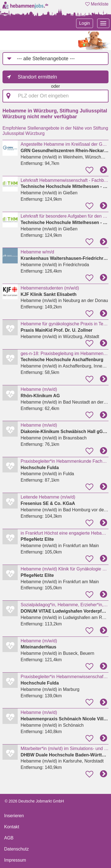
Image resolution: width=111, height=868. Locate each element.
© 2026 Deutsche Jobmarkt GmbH (34, 801)
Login (85, 23)
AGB (9, 838)
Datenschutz (16, 849)
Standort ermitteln (37, 77)
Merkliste (97, 4)
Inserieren (14, 816)
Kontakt (12, 827)
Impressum (15, 860)
